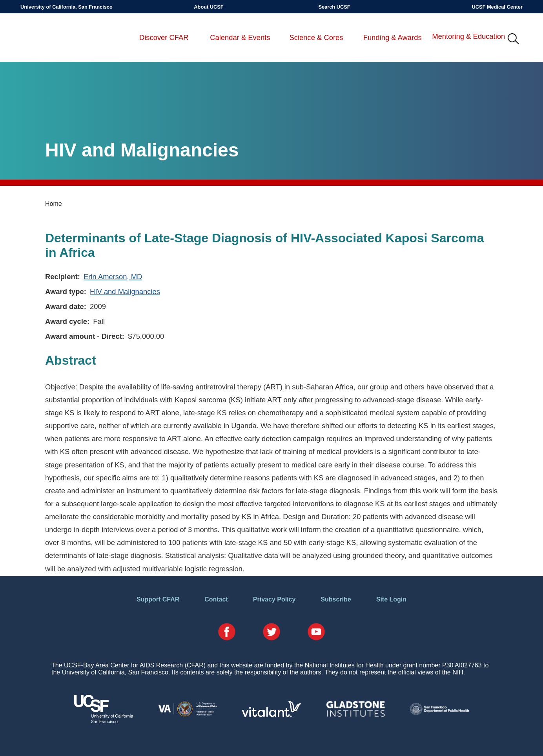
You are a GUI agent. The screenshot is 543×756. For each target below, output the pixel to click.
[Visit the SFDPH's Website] (439, 713)
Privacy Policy (274, 599)
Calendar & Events (240, 37)
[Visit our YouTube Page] (316, 632)
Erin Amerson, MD (113, 277)
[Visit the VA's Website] (188, 715)
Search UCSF (334, 7)
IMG (514, 39)
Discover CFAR (164, 37)
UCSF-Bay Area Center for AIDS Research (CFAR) (62, 39)
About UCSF (209, 7)
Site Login (391, 599)
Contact (216, 599)
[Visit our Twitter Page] (271, 632)
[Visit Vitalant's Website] (271, 715)
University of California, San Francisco (67, 7)
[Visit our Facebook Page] (227, 632)
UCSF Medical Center (497, 7)
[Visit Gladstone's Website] (355, 715)
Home (54, 204)
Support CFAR (158, 599)
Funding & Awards (393, 37)
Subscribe (336, 599)
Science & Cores (316, 37)
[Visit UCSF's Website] (104, 721)
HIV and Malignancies (125, 292)
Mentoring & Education (468, 36)
